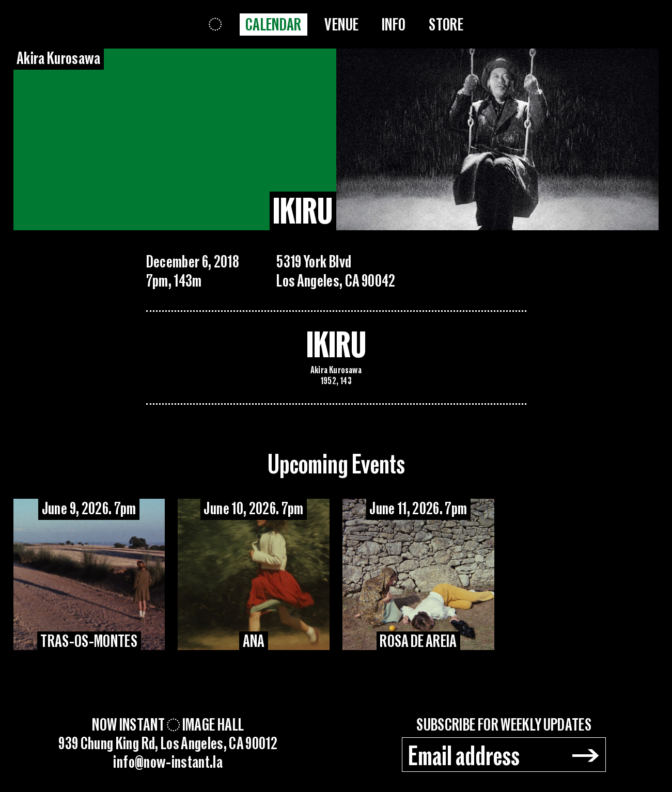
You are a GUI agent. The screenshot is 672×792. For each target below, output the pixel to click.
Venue (341, 25)
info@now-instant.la (168, 763)
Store (446, 25)
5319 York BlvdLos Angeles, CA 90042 (336, 271)
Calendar (274, 25)
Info (394, 25)
